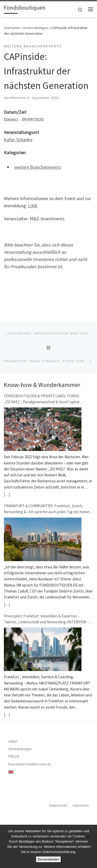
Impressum (81, 805)
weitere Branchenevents (38, 167)
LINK (33, 206)
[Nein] (91, 846)
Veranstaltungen (35, 28)
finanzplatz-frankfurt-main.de (30, 764)
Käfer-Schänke (18, 140)
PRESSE (14, 756)
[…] (7, 494)
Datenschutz (58, 805)
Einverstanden (48, 859)
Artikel (13, 741)
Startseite (12, 28)
